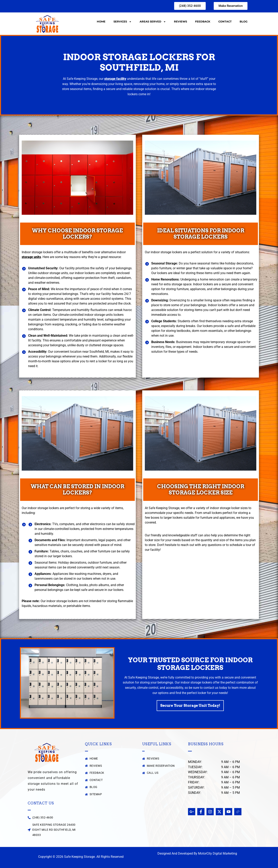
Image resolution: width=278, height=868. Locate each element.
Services (123, 22)
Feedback (203, 22)
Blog (244, 22)
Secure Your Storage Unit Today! (190, 706)
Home (101, 22)
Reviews (180, 22)
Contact (225, 22)
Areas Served (153, 22)
